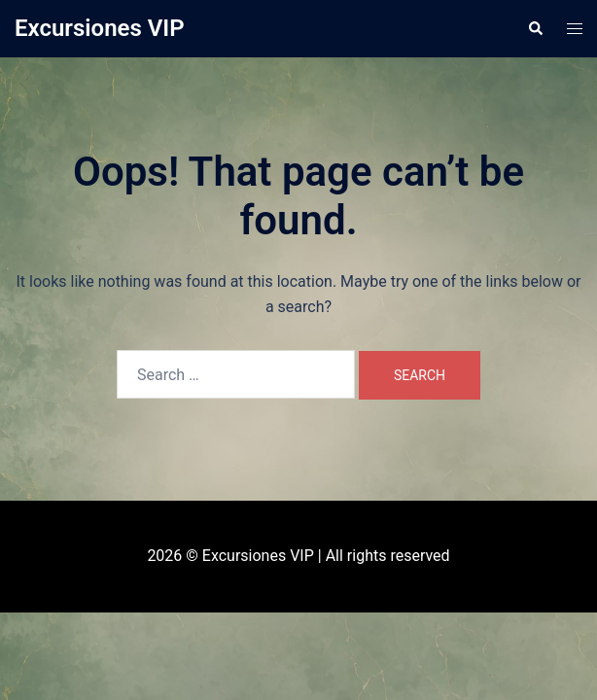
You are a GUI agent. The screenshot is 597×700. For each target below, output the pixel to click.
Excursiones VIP (100, 28)
